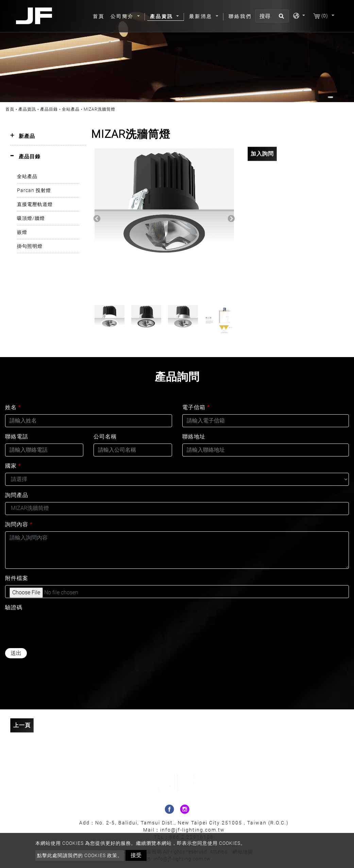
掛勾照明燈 (30, 246)
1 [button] (149, 296)
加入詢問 (262, 154)
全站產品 (71, 109)
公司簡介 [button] (123, 16)
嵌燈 (22, 232)
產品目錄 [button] (30, 157)
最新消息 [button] (202, 16)
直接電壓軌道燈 (35, 204)
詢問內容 (19, 524)
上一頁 (22, 725)
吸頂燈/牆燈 (31, 218)
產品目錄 (49, 109)
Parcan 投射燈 (34, 190)
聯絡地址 (194, 437)
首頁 (100, 16)
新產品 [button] (27, 136)
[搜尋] (272, 16)
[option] (164, 218)
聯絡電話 (17, 437)
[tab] (48, 136)
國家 (13, 466)
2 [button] (159, 296)
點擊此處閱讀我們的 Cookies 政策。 (80, 855)
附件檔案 (17, 578)
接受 (136, 855)
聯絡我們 (240, 16)
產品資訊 (27, 109)
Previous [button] (96, 218)
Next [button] (231, 218)
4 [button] (180, 296)
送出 (16, 653)
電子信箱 (196, 407)
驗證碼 (14, 607)
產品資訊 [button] (163, 16)
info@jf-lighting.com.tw (192, 830)
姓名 (13, 407)
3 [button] (169, 296)
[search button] (280, 18)
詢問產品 (17, 495)
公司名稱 (105, 437)
